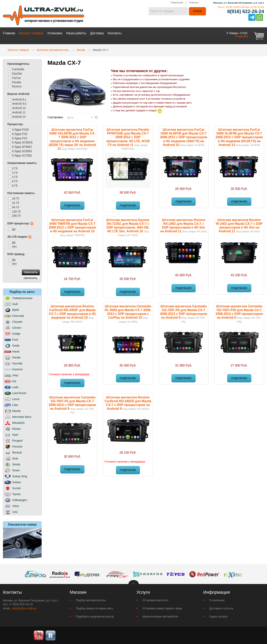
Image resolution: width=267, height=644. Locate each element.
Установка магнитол (155, 600)
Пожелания (177, 3)
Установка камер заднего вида (162, 608)
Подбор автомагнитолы (91, 600)
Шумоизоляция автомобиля (160, 616)
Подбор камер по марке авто (94, 608)
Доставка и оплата (221, 608)
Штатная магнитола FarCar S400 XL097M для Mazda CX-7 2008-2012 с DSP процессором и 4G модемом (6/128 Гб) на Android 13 (239, 137)
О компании (217, 600)
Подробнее (72, 205)
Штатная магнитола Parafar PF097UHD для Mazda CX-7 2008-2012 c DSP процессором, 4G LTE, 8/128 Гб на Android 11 (128, 137)
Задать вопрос (219, 616)
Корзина (194, 3)
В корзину (242, 36)
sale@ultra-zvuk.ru (24, 608)
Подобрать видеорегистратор (95, 616)
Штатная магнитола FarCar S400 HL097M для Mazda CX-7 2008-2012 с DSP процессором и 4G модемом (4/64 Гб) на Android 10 (184, 137)
